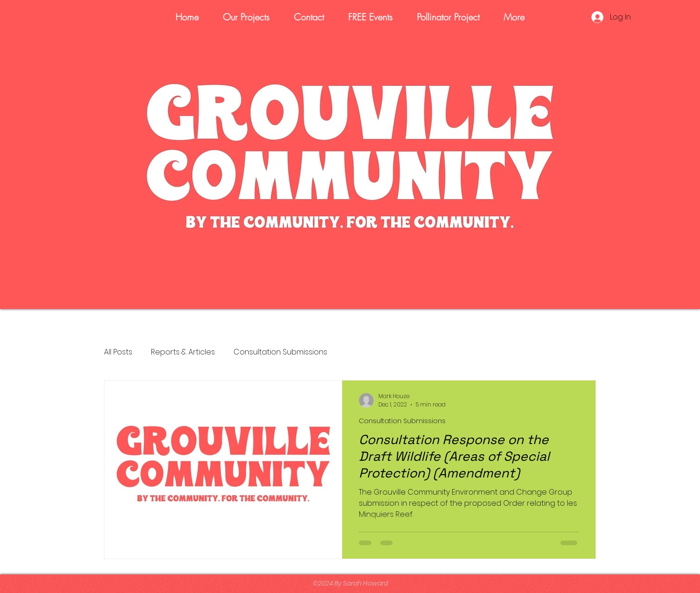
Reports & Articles (183, 352)
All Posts (118, 352)
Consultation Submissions (280, 352)
